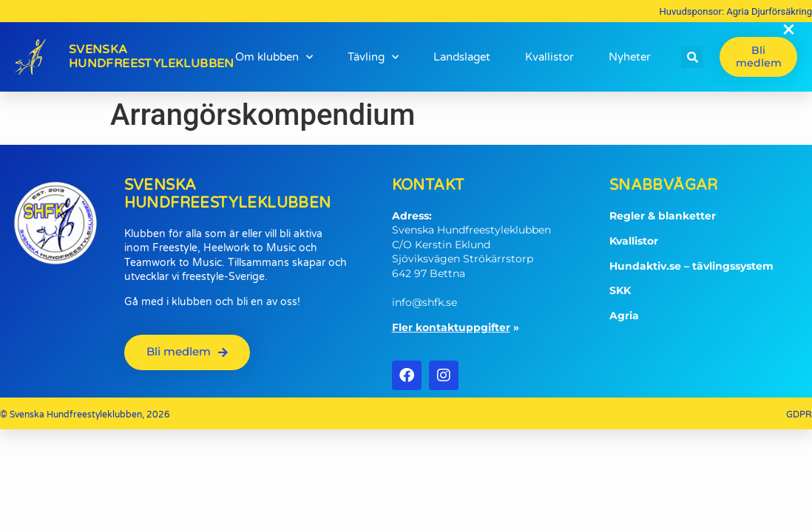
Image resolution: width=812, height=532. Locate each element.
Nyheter (630, 57)
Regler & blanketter (663, 216)
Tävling (373, 57)
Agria (624, 316)
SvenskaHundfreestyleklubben (152, 57)
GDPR (799, 415)
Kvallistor (549, 57)
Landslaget (462, 57)
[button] (692, 57)
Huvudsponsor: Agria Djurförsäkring (736, 11)
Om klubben (274, 57)
